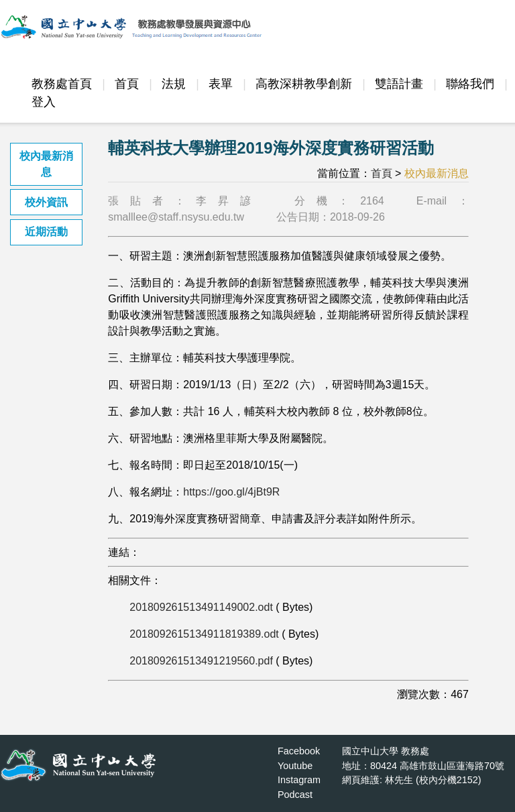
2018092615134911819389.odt (204, 634)
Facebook (299, 751)
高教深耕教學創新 (304, 84)
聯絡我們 (470, 84)
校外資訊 (46, 202)
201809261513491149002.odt (201, 607)
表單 (221, 84)
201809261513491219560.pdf (201, 661)
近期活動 (46, 232)
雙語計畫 (399, 84)
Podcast (295, 795)
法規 (174, 84)
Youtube (295, 766)
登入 (44, 102)
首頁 (127, 84)
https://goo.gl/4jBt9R (231, 492)
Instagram (299, 780)
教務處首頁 (62, 84)
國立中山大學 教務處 (386, 751)
